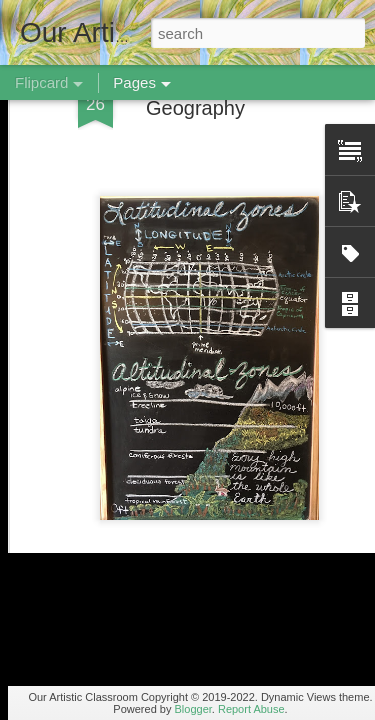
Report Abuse (251, 709)
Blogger (193, 709)
